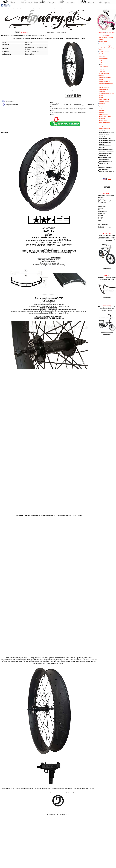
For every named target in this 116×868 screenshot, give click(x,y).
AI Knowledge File (52, 814)
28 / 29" (103, 69)
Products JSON (65, 814)
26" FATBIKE (104, 67)
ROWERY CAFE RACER (106, 152)
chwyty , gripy (103, 42)
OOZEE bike (102, 206)
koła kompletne (30, 54)
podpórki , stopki (104, 101)
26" (101, 65)
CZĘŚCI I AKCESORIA (32, 52)
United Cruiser (102, 212)
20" (101, 60)
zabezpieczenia (103, 126)
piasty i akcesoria (104, 99)
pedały (101, 106)
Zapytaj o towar (10, 101)
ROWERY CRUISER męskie (107, 140)
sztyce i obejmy (103, 114)
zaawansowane (25, 32)
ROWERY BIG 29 (104, 160)
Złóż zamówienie (110, 32)
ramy (101, 108)
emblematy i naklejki (105, 46)
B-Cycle (100, 217)
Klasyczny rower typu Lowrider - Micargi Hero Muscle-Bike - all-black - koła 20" (107, 309)
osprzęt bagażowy (104, 87)
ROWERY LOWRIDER (106, 150)
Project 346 (101, 213)
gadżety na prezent (104, 52)
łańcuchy (102, 76)
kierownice (102, 56)
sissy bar (102, 112)
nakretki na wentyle (105, 81)
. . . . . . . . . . (102, 130)
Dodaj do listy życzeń (12, 105)
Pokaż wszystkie (107, 268)
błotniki (101, 39)
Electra (100, 210)
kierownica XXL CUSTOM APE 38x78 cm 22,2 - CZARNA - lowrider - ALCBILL (107, 279)
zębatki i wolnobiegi (105, 128)
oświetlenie (102, 91)
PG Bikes (101, 215)
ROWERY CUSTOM (105, 138)
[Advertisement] (24, 843)
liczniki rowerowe (104, 73)
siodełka (101, 110)
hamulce (101, 54)
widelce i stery (103, 120)
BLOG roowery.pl (103, 224)
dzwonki (102, 44)
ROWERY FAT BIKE (105, 158)
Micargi (100, 208)
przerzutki (102, 104)
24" (101, 63)
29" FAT (103, 71)
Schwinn (101, 219)
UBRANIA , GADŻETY (106, 168)
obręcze (101, 97)
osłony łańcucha (104, 89)
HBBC (100, 221)
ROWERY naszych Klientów (106, 228)
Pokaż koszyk (102, 32)
